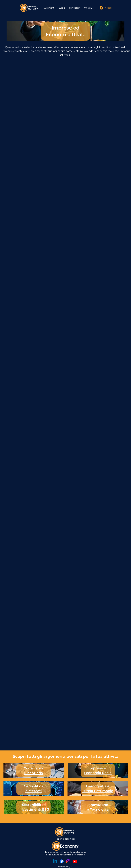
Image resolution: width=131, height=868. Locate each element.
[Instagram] (68, 861)
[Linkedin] (55, 861)
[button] (50, 8)
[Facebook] (62, 861)
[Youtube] (75, 861)
